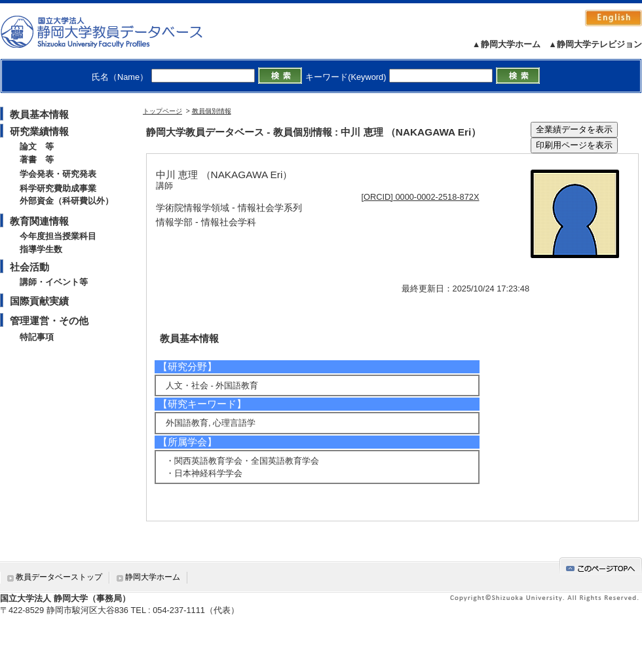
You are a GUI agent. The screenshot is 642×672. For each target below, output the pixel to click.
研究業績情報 (39, 131)
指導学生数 (41, 249)
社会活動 (29, 267)
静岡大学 (115, 31)
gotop (601, 566)
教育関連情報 (39, 221)
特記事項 (37, 337)
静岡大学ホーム (153, 577)
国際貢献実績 (39, 301)
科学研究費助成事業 (58, 188)
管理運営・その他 (49, 321)
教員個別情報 (212, 111)
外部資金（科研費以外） (66, 201)
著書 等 (37, 159)
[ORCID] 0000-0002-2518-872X (421, 197)
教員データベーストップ (59, 577)
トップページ (162, 111)
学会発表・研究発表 (58, 174)
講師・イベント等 (54, 282)
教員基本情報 (39, 114)
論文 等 (37, 146)
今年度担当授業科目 (58, 236)
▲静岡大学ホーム (506, 44)
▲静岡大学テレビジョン (595, 44)
